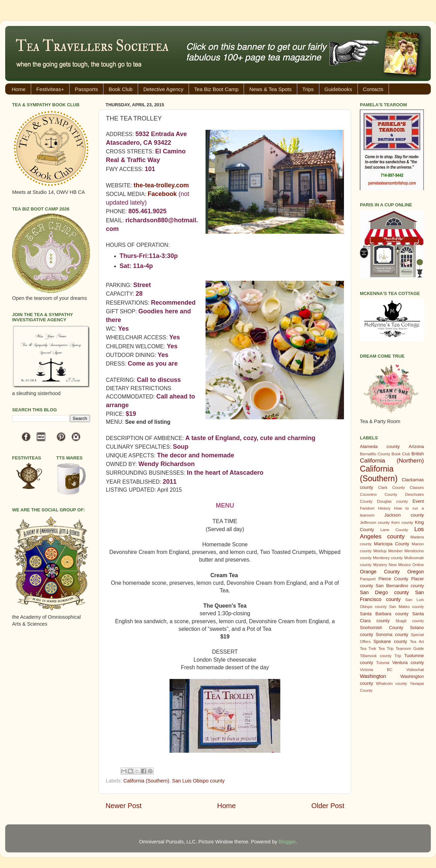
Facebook (162, 194)
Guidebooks (338, 89)
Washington (373, 676)
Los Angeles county (392, 533)
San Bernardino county (400, 586)
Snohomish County (381, 628)
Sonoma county (392, 634)
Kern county (402, 522)
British (418, 454)
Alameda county (380, 446)
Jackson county (404, 515)
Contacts (373, 89)
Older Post (328, 806)
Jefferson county (375, 522)
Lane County (394, 530)
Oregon (416, 572)
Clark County (392, 487)
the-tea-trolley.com (161, 185)
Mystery (380, 565)
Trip (398, 656)
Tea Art (417, 642)
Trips (308, 89)
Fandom (367, 508)
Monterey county (388, 558)
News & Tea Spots (270, 89)
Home (19, 89)
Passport (368, 579)
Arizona (416, 446)
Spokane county (390, 641)
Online (418, 565)
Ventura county (408, 663)
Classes (417, 487)
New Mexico (400, 565)
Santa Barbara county (384, 614)
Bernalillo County (375, 454)
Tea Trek (368, 648)
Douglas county (393, 501)
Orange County (380, 572)
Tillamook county (376, 656)
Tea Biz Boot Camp (216, 89)
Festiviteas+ (50, 89)
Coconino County (379, 494)
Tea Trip (386, 648)
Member (396, 551)
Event (418, 501)
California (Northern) (392, 460)
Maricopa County (392, 544)
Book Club (121, 89)
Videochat (415, 670)
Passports (86, 89)
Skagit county (410, 621)
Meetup (380, 551)
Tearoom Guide (410, 648)
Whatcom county (391, 683)
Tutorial (383, 663)
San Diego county (384, 592)
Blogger (287, 842)
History (384, 508)
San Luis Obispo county (198, 781)
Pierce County (393, 579)
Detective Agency (163, 89)
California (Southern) (146, 781)
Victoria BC (376, 670)
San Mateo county (407, 607)
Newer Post (124, 806)
